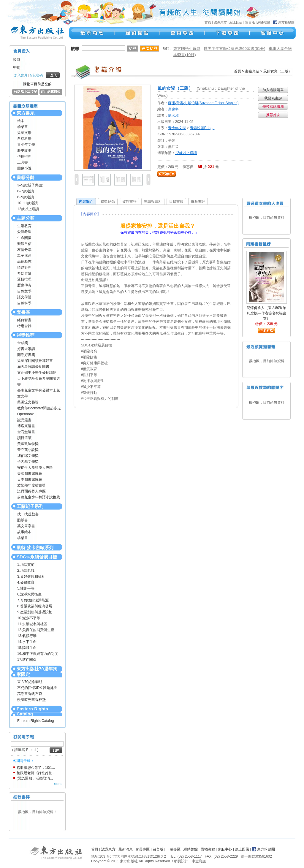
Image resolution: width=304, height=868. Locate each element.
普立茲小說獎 (28, 450)
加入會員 (21, 75)
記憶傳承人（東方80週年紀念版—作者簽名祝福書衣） (266, 313)
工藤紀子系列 (30, 506)
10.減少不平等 (29, 618)
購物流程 (208, 849)
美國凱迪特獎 (28, 444)
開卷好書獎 (26, 355)
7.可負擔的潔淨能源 (33, 600)
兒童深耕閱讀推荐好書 (35, 361)
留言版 (250, 22)
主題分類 (26, 218)
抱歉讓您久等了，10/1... (36, 768)
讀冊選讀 (24, 438)
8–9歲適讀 (26, 197)
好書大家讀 (26, 349)
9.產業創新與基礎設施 (35, 612)
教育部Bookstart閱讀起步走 (39, 408)
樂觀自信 (24, 244)
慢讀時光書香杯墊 (31, 700)
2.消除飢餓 (26, 571)
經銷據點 (191, 849)
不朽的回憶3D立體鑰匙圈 (37, 688)
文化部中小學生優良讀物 (37, 373)
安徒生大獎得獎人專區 (35, 468)
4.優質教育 (26, 582)
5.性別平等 (26, 588)
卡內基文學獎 (28, 462)
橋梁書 (23, 127)
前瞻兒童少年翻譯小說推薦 (39, 497)
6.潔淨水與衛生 (29, 594)
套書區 (23, 312)
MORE (58, 784)
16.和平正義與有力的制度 (38, 654)
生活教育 (24, 226)
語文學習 (24, 297)
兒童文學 (24, 133)
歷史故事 (24, 151)
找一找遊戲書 (28, 514)
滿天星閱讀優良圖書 (33, 367)
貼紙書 (23, 520)
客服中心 (225, 849)
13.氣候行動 (27, 636)
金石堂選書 (26, 432)
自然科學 (24, 139)
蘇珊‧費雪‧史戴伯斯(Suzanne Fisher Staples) (203, 103)
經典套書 (24, 320)
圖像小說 (24, 168)
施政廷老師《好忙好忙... (36, 773)
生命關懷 (24, 238)
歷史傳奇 (24, 285)
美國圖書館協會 (30, 473)
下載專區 (173, 849)
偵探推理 (24, 156)
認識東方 (220, 22)
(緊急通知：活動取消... (35, 778)
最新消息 (126, 849)
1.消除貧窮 (26, 565)
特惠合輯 (24, 326)
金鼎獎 (23, 343)
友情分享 (24, 250)
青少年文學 (26, 145)
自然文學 (24, 291)
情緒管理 (24, 267)
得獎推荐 (26, 335)
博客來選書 (26, 426)
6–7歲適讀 (26, 191)
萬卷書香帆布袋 (30, 694)
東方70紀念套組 (30, 682)
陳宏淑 (173, 115)
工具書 (23, 162)
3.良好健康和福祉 (31, 576)
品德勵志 (24, 262)
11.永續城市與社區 (32, 624)
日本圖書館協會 (30, 479)
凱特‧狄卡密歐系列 (35, 548)
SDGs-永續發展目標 (37, 557)
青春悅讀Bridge (202, 128)
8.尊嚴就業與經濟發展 (35, 606)
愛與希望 (24, 232)
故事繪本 (24, 532)
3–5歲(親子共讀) (30, 185)
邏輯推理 (24, 279)
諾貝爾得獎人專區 (31, 491)
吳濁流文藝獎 (28, 402)
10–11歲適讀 (27, 203)
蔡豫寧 (173, 109)
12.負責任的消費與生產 (36, 630)
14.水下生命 (27, 642)
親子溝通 (24, 256)
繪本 (21, 121)
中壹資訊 (199, 861)
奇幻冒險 (24, 273)
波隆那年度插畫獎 (31, 485)
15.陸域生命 (27, 648)
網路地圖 (264, 22)
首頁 (208, 22)
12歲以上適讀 (28, 209)
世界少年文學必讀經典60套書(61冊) (235, 49)
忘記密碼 (36, 75)
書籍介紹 (252, 71)
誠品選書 (24, 420)
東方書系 (26, 113)
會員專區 (142, 849)
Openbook (25, 414)
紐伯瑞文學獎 (28, 456)
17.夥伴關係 (27, 660)
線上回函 (236, 22)
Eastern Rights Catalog (32, 711)
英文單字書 (26, 526)
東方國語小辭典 (187, 49)
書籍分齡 (26, 177)
